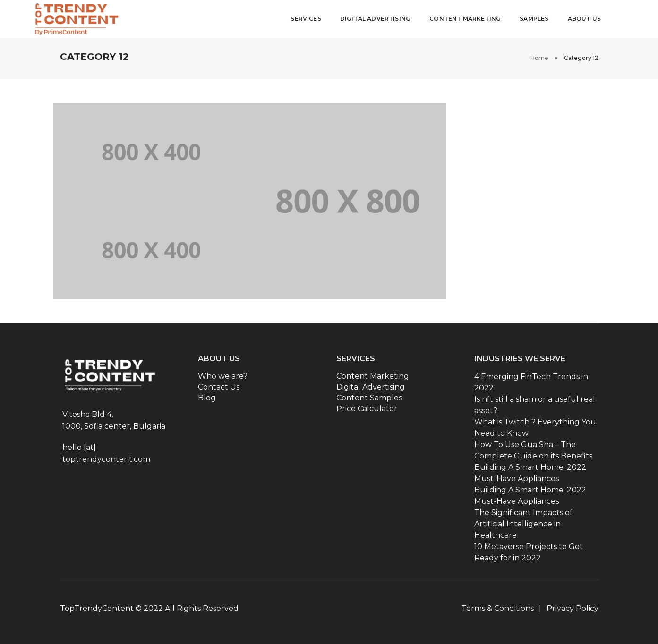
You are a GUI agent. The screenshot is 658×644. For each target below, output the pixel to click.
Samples (534, 19)
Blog (207, 398)
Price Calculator (367, 409)
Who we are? (223, 376)
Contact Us (219, 387)
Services (306, 19)
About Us (584, 19)
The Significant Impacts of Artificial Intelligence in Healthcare (523, 524)
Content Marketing (465, 19)
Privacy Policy (573, 608)
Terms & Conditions (498, 608)
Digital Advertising (375, 19)
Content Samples (369, 398)
